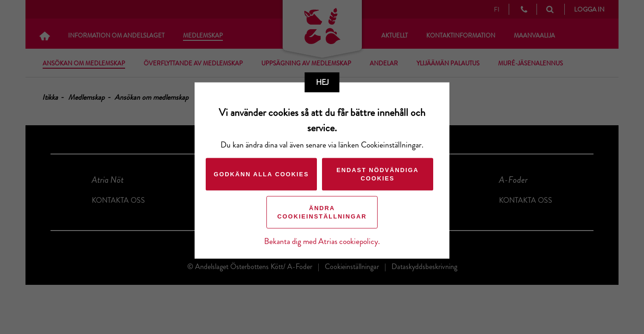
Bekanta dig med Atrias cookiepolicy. (322, 241)
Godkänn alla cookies (261, 174)
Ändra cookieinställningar (322, 212)
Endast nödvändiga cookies (378, 174)
